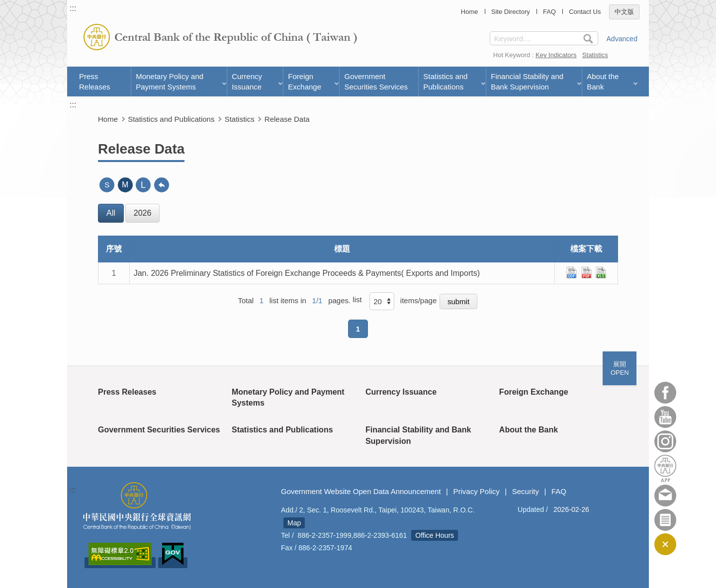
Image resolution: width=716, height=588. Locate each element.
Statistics (595, 55)
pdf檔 (586, 272)
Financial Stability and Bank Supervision (527, 82)
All (111, 213)
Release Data (287, 119)
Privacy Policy (476, 491)
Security (526, 491)
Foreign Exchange (305, 82)
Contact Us (585, 12)
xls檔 (601, 272)
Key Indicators (556, 55)
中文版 (624, 11)
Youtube (665, 417)
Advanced (622, 39)
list (357, 299)
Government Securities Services (376, 82)
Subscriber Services (665, 520)
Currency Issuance (247, 82)
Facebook (665, 393)
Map (294, 523)
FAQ (549, 12)
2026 (143, 213)
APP (665, 468)
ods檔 (572, 272)
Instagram (665, 441)
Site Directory (511, 12)
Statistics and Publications (445, 82)
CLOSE (665, 544)
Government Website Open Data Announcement (361, 491)
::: (73, 8)
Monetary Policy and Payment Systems (170, 82)
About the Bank (603, 82)
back (162, 185)
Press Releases (95, 82)
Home (470, 12)
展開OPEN (620, 368)
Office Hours (435, 535)
